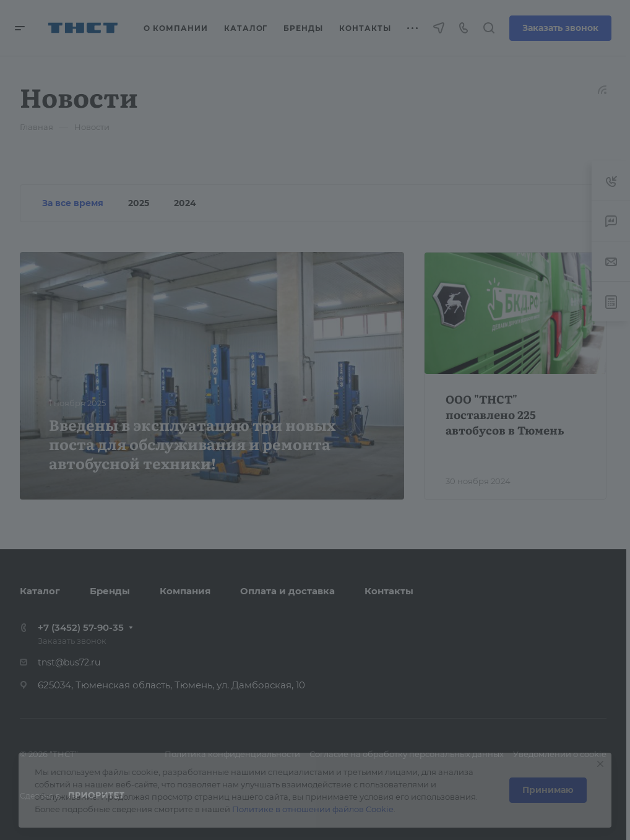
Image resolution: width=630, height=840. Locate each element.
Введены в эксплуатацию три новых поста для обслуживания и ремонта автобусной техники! (192, 444)
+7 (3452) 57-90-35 (81, 627)
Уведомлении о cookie (560, 754)
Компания (185, 591)
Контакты (389, 591)
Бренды (110, 591)
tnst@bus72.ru (69, 662)
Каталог (40, 591)
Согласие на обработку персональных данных (407, 754)
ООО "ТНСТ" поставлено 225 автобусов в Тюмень (505, 414)
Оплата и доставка (287, 591)
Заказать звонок (560, 28)
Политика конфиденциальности (232, 754)
